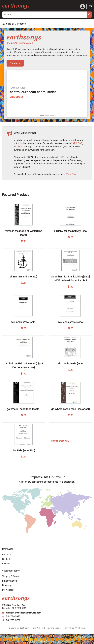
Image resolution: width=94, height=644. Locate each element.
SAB (80, 143)
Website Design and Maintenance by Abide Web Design (61, 628)
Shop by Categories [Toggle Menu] (14, 24)
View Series (17, 97)
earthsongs (16, 6)
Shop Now (15, 63)
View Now (71, 174)
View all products (60, 441)
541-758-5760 (13, 620)
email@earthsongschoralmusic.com (24, 613)
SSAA (20, 147)
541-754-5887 (13, 616)
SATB (74, 143)
